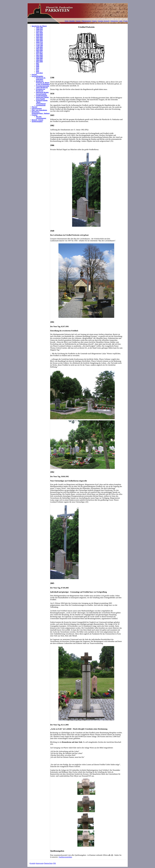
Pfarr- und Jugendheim (39, 110)
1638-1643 (39, 36)
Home (67, 21)
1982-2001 (39, 60)
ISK (55, 863)
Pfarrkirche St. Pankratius (41, 79)
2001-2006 (39, 62)
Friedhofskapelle (42, 96)
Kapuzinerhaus (37, 109)
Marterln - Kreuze (37, 120)
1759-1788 (39, 45)
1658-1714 (39, 42)
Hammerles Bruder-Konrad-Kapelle (43, 93)
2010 (38, 68)
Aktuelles (72, 21)
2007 (38, 63)
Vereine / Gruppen (104, 21)
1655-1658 (39, 41)
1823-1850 (39, 50)
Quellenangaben (37, 121)
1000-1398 (39, 28)
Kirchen (95, 21)
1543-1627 (39, 31)
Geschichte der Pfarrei (39, 26)
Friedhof (35, 115)
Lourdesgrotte (41, 105)
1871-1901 (39, 54)
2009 (38, 66)
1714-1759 (39, 44)
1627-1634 (39, 33)
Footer (126, 21)
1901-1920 (39, 55)
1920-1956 (39, 57)
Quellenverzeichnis (65, 857)
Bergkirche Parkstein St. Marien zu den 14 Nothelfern (43, 83)
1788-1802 (39, 47)
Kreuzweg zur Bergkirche (41, 90)
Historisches (114, 21)
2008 (38, 65)
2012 (38, 71)
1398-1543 (39, 29)
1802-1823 (39, 49)
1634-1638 (39, 34)
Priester (34, 75)
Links (121, 21)
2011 (38, 70)
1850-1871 (39, 52)
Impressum (40, 863)
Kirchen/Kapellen (37, 76)
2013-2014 (39, 73)
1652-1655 (39, 39)
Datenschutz (48, 863)
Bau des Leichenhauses (41, 117)
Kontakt (33, 863)
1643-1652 (39, 37)
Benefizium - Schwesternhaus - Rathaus (41, 113)
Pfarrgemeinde (86, 21)
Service (78, 21)
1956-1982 (39, 58)
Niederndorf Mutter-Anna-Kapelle (43, 98)
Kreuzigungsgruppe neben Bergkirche (43, 87)
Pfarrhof (34, 107)
